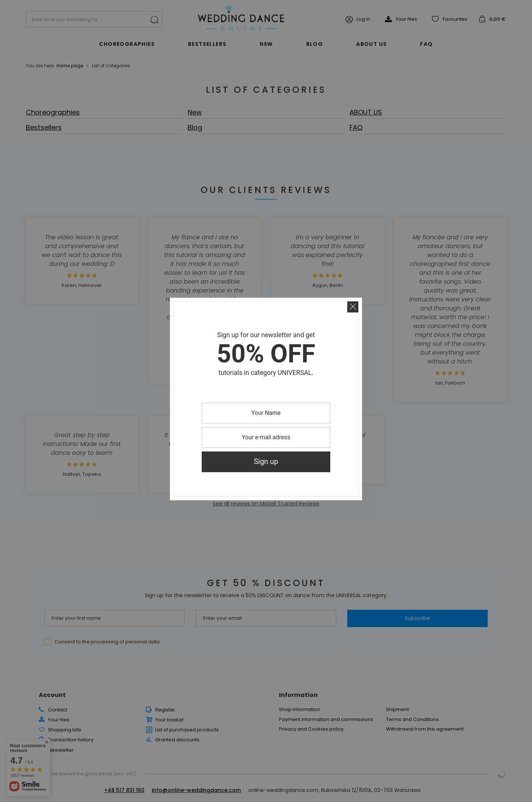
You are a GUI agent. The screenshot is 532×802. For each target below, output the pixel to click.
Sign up (266, 462)
